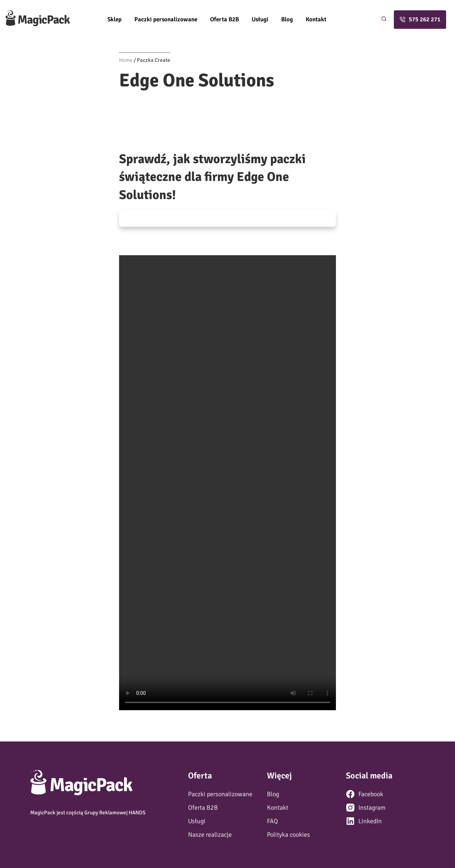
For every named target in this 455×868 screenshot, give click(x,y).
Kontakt (316, 19)
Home (126, 60)
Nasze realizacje (210, 835)
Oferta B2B (224, 19)
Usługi (260, 19)
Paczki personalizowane (166, 19)
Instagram (372, 808)
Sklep (114, 19)
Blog (287, 19)
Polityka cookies (288, 835)
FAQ (272, 821)
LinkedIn (370, 821)
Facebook (371, 794)
